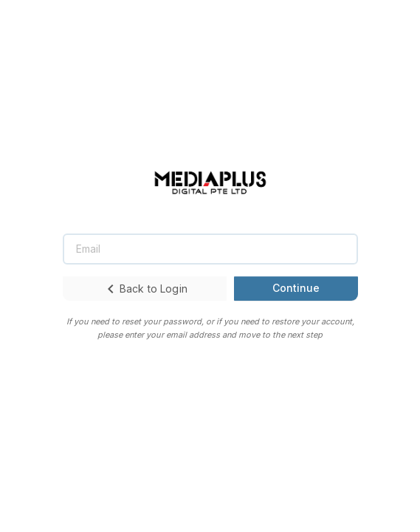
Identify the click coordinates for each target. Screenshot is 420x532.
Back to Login (145, 289)
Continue (296, 288)
